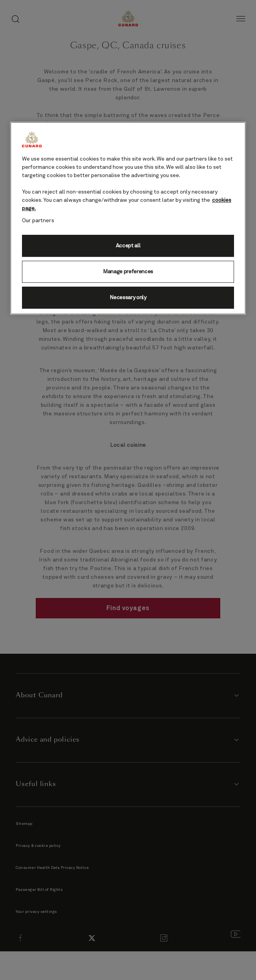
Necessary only (128, 298)
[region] (128, 218)
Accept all (128, 246)
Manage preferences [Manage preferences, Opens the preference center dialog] (128, 272)
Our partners (38, 221)
